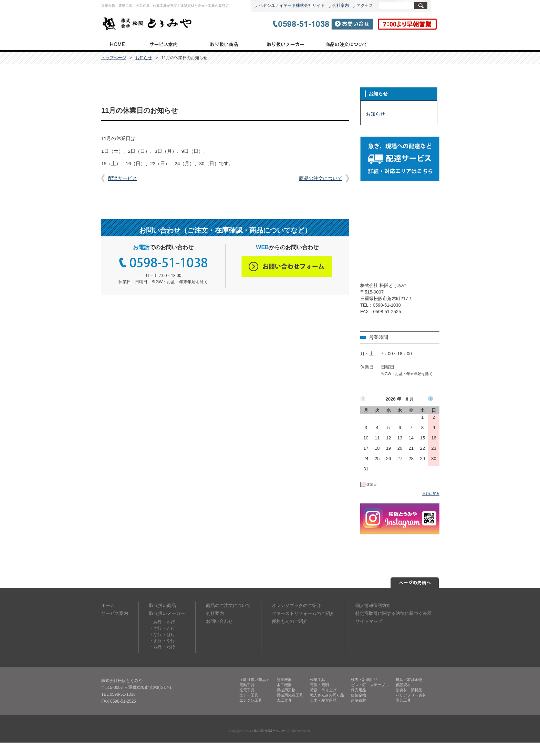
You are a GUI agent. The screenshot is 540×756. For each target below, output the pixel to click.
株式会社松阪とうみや (269, 731)
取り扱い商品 (224, 44)
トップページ (117, 44)
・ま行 (155, 641)
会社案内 (341, 6)
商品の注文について (321, 178)
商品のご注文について (346, 44)
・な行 (155, 635)
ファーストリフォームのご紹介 (303, 613)
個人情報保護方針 (373, 605)
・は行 (169, 635)
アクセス (365, 6)
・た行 (169, 628)
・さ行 (155, 628)
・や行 (169, 641)
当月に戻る (431, 494)
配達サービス (123, 178)
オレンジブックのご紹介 (296, 605)
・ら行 (155, 647)
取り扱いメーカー (285, 44)
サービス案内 (163, 44)
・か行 (169, 622)
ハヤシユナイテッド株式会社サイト (292, 6)
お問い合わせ (219, 621)
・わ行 (169, 647)
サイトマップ (369, 621)
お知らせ (144, 58)
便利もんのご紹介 (290, 621)
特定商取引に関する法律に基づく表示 (393, 613)
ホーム (108, 605)
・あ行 (155, 622)
